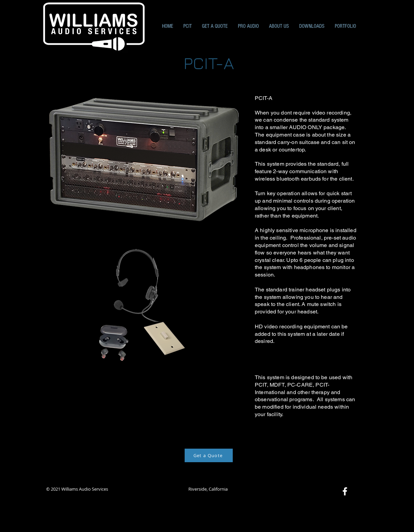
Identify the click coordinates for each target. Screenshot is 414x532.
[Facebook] (345, 491)
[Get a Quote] (209, 455)
